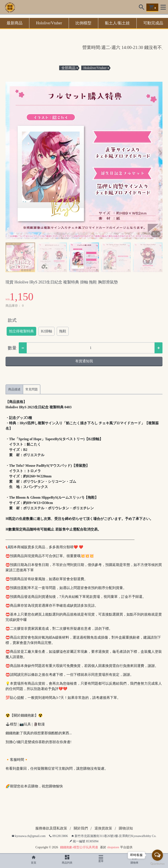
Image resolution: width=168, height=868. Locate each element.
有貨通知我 (84, 361)
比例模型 (83, 23)
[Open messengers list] (157, 855)
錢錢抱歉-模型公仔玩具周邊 (79, 847)
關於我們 (81, 828)
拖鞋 (63, 331)
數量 (12, 348)
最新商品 (15, 23)
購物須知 (126, 828)
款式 (12, 320)
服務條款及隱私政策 (51, 828)
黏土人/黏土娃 (117, 23)
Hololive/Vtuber (49, 23)
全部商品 (68, 68)
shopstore (113, 847)
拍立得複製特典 (21, 331)
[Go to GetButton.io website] (157, 864)
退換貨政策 (103, 828)
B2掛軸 (46, 331)
